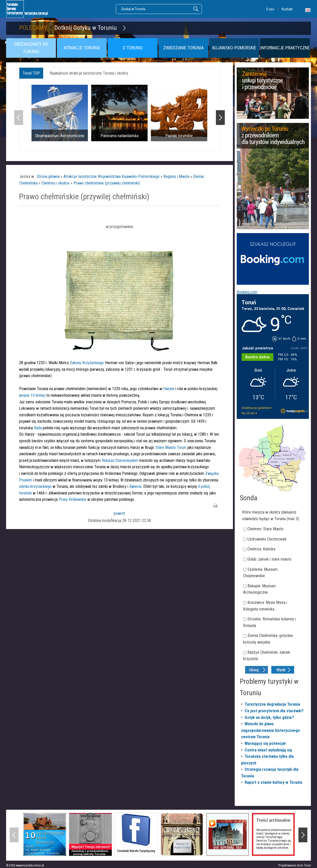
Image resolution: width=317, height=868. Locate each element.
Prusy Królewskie (73, 499)
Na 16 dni (248, 413)
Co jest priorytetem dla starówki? (274, 711)
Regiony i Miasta (176, 176)
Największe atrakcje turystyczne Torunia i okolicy (89, 73)
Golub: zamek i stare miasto (269, 559)
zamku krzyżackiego (35, 486)
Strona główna (48, 176)
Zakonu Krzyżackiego (87, 363)
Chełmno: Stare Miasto (265, 529)
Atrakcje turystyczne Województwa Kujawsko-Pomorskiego (112, 176)
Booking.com (247, 292)
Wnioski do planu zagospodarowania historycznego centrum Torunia (271, 730)
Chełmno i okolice (56, 183)
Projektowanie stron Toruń (295, 865)
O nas (270, 9)
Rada (38, 428)
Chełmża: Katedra (261, 549)
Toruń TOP (31, 73)
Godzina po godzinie (255, 408)
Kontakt (287, 9)
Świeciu (135, 486)
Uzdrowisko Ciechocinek (267, 539)
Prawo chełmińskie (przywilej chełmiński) (107, 183)
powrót (120, 513)
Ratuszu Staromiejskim (120, 460)
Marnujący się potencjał (265, 743)
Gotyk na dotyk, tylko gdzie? (269, 717)
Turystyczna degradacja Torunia (272, 704)
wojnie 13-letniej (32, 395)
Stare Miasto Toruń (171, 447)
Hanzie (169, 389)
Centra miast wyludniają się (268, 750)
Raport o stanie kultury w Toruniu (273, 782)
